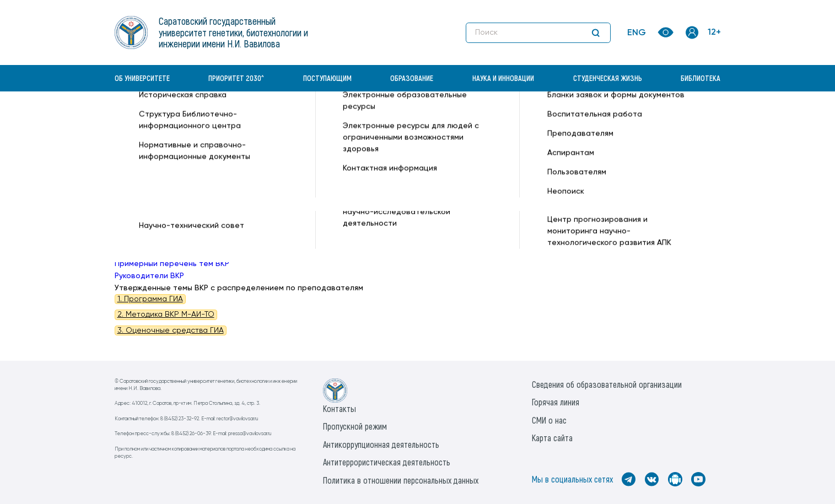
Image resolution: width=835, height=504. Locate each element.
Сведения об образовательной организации (607, 384)
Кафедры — (253, 119)
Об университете (142, 78)
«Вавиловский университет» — (172, 119)
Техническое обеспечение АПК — (340, 119)
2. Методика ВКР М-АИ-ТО (166, 315)
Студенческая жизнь (608, 78)
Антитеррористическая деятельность (387, 462)
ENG (637, 33)
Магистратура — (618, 119)
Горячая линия (556, 402)
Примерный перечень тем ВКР (172, 264)
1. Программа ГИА (150, 299)
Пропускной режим (355, 426)
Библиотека (701, 78)
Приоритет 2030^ (236, 78)
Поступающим (327, 78)
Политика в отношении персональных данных (401, 480)
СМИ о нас (549, 420)
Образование (412, 78)
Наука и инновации (503, 78)
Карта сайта (552, 438)
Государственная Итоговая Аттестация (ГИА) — (495, 119)
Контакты (340, 408)
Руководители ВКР (149, 276)
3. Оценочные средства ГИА (171, 330)
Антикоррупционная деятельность (381, 444)
